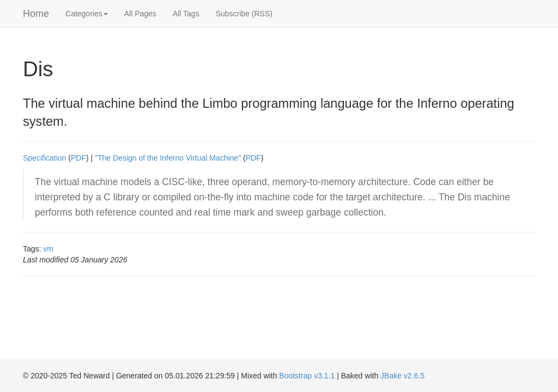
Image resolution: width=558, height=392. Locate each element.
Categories (87, 14)
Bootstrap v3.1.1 (307, 376)
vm (48, 249)
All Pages (140, 14)
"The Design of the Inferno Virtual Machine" (168, 158)
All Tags (186, 14)
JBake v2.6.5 (402, 376)
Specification (44, 158)
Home (36, 14)
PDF (78, 158)
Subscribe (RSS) (244, 14)
